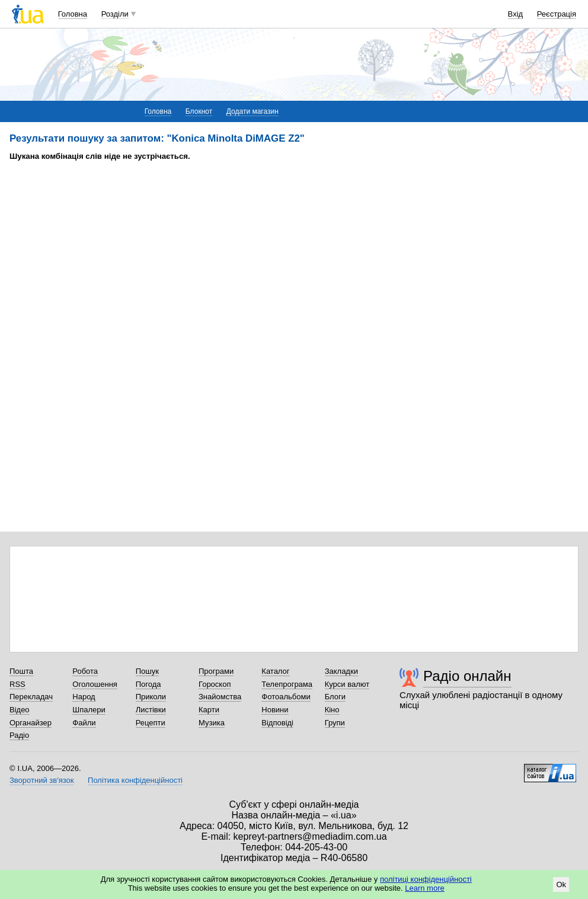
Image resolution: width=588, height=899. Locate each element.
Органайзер (31, 723)
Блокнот (199, 111)
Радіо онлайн (467, 676)
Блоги (335, 697)
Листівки (151, 710)
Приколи (151, 697)
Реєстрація (557, 14)
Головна (73, 14)
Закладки (341, 671)
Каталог (275, 671)
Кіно (332, 710)
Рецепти (151, 723)
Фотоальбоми (286, 697)
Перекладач (31, 697)
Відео (20, 710)
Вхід (516, 14)
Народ (84, 697)
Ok (561, 884)
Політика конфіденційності (135, 780)
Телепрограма (287, 684)
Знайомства (220, 697)
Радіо (19, 735)
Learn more (424, 888)
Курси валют (347, 684)
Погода (148, 684)
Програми (216, 671)
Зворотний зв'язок (41, 780)
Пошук (147, 671)
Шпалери (89, 710)
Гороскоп (215, 684)
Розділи (115, 14)
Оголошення (95, 684)
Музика (212, 723)
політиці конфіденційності (426, 879)
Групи (335, 723)
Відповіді (277, 723)
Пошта (21, 671)
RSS (17, 684)
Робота (85, 671)
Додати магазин (253, 111)
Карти (209, 710)
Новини (275, 710)
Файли (84, 723)
